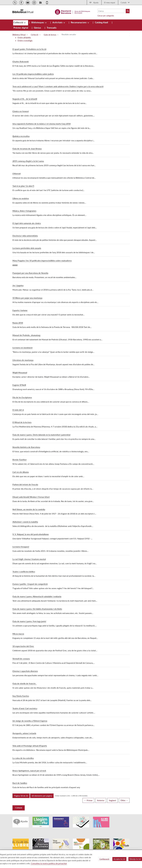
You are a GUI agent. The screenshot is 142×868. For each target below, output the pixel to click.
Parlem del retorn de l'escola (25, 484)
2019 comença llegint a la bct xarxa (28, 161)
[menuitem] (19, 22)
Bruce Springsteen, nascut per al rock (29, 771)
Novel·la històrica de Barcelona (26, 447)
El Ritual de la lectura (22, 422)
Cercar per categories (106, 16)
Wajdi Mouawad (20, 372)
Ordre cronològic (25, 41)
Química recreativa (21, 136)
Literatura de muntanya (23, 360)
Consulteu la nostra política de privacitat (49, 863)
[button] (21, 796)
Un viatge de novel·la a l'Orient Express (30, 721)
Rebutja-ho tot (135, 859)
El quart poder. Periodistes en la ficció (29, 49)
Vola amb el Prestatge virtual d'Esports (30, 746)
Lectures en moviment (22, 348)
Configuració (104, 859)
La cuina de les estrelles (23, 758)
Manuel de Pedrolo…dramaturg (26, 335)
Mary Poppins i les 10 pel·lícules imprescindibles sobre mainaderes (42, 261)
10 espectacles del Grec (23, 646)
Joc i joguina (18, 285)
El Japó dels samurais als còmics (27, 223)
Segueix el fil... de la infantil (25, 99)
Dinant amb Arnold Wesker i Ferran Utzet (31, 497)
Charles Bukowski (21, 62)
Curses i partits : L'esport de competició (30, 584)
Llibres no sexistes (21, 198)
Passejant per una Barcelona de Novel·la (30, 273)
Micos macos (18, 634)
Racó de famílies (20, 783)
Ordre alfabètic (24, 38)
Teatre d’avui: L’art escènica (25, 708)
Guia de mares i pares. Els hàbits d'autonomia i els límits (37, 609)
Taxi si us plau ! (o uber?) (23, 186)
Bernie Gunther (20, 460)
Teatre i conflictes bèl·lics (24, 572)
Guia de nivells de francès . (25, 683)
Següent (112, 800)
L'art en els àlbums (21, 472)
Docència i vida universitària (25, 236)
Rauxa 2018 (18, 323)
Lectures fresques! (21, 547)
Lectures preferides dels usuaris (27, 248)
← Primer (88, 800)
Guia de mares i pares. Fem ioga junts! (29, 621)
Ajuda (96, 2)
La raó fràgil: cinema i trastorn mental (29, 559)
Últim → (124, 800)
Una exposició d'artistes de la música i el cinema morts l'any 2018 (42, 124)
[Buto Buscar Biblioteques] (128, 11)
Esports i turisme (20, 310)
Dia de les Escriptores (22, 397)
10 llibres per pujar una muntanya (27, 298)
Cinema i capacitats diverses (25, 671)
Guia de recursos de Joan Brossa (27, 149)
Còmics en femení (21, 111)
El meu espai (110, 2)
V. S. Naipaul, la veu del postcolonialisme (31, 534)
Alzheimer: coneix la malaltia (25, 522)
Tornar (19, 808)
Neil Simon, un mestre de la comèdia (29, 509)
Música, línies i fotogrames (24, 211)
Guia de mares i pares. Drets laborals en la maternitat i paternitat (41, 435)
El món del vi (18, 410)
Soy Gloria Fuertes (21, 696)
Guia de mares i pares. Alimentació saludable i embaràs (37, 596)
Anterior (101, 800)
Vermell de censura (21, 659)
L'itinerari (17, 173)
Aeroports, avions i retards (24, 733)
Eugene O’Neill (19, 385)
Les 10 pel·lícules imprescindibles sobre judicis (33, 74)
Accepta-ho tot (119, 859)
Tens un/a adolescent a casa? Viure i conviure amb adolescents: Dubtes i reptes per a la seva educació (58, 86)
